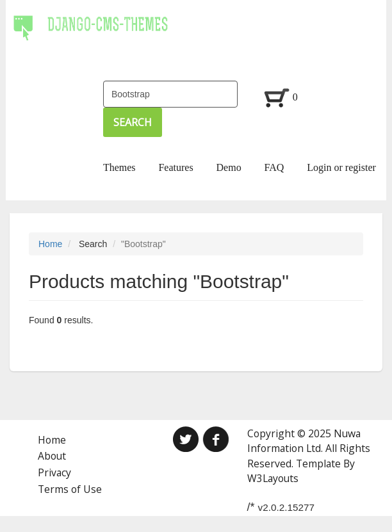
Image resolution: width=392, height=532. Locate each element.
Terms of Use (70, 489)
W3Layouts (273, 478)
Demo (229, 167)
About (52, 456)
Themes (119, 167)
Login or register (341, 167)
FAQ (274, 167)
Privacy (54, 472)
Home (50, 244)
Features (176, 167)
